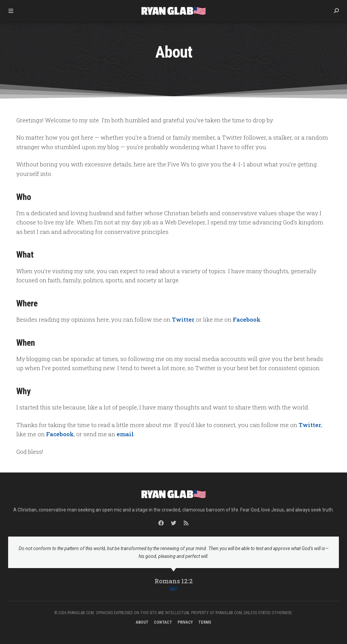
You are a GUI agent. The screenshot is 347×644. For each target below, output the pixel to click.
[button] (336, 11)
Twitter (183, 319)
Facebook (247, 319)
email (125, 434)
